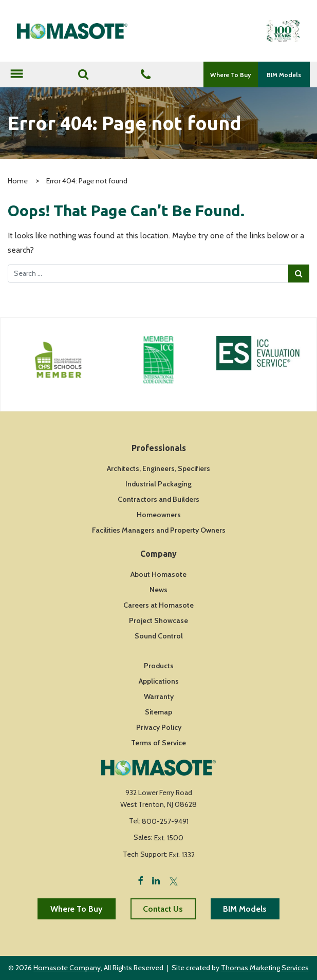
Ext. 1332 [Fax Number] (182, 855)
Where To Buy (230, 75)
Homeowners (159, 515)
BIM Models (284, 75)
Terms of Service (158, 743)
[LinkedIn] (156, 880)
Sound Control (159, 636)
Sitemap (158, 712)
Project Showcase (158, 620)
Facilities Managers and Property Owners (159, 530)
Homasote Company (67, 968)
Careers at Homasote (158, 605)
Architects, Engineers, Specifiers (158, 468)
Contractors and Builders (158, 499)
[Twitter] (174, 880)
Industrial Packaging (158, 484)
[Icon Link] (58, 360)
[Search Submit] (299, 273)
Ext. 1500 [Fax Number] (169, 838)
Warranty (159, 696)
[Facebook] (141, 880)
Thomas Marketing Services (265, 968)
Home (18, 181)
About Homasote (158, 574)
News (158, 590)
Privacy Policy (159, 727)
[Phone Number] (146, 75)
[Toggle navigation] (16, 75)
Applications (159, 681)
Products (159, 666)
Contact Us (163, 909)
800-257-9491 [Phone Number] (165, 821)
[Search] (83, 74)
